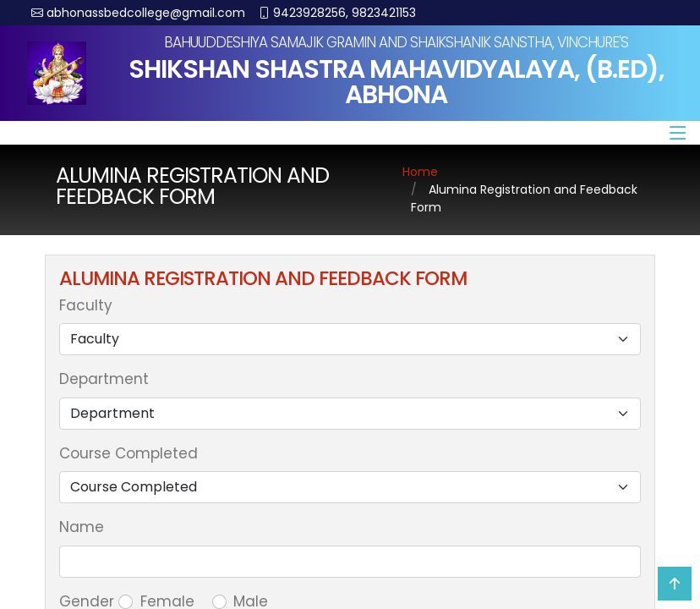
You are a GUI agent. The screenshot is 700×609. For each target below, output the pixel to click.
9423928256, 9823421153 (345, 13)
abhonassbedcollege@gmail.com (146, 13)
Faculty (86, 305)
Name (82, 527)
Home (420, 172)
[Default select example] (350, 339)
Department (104, 379)
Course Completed (129, 453)
